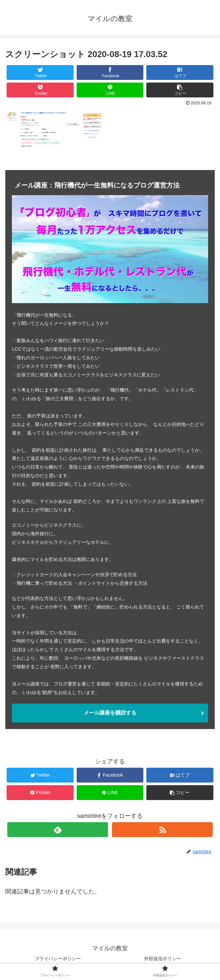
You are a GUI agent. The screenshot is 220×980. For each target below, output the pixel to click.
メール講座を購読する (110, 713)
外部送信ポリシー (163, 959)
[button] (180, 90)
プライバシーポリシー (58, 959)
